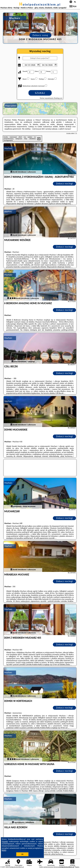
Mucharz (8, 148)
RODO (4, 850)
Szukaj (40, 93)
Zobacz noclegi (65, 184)
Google (5, 841)
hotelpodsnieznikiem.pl (40, 4)
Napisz (77, 867)
